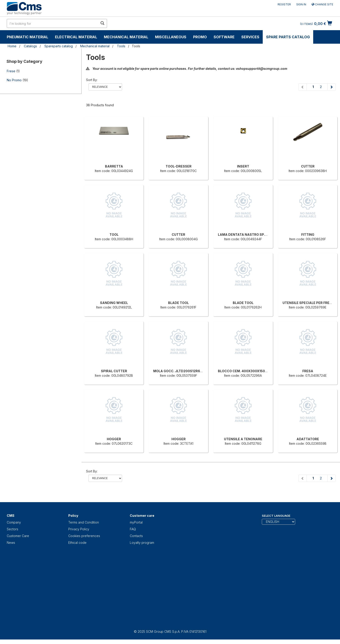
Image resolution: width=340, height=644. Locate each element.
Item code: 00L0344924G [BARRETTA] (114, 171)
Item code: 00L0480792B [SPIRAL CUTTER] (114, 375)
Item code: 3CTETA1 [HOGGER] (178, 443)
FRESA (308, 371)
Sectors (13, 529)
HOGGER (114, 439)
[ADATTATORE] (308, 414)
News (11, 543)
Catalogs (30, 46)
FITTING (308, 235)
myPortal (136, 522)
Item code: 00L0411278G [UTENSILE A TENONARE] (243, 443)
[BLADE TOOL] (178, 278)
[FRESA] (308, 346)
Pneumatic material (27, 37)
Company (14, 522)
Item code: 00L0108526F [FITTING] (308, 239)
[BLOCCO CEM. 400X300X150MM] (243, 346)
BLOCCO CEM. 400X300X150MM (244, 371)
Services (250, 37)
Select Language (276, 516)
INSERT (243, 166)
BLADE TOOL (178, 303)
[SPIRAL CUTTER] (114, 346)
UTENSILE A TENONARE (243, 439)
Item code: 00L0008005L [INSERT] (243, 171)
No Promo (14, 80)
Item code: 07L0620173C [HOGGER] (114, 443)
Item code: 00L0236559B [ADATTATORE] (308, 443)
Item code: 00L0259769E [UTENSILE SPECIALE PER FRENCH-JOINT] (308, 307)
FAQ (133, 529)
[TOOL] (114, 210)
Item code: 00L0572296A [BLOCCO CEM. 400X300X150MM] (243, 375)
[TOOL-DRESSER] (178, 142)
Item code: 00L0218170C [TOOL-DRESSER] (178, 171)
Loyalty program (142, 543)
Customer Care (18, 536)
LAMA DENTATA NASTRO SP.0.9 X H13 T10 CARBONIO (261, 235)
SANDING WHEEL (114, 303)
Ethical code (77, 543)
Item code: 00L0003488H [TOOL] (114, 239)
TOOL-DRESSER (179, 166)
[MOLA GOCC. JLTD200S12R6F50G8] (178, 346)
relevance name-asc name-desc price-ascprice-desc (105, 87)
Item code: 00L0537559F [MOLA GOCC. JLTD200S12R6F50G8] (179, 375)
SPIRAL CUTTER (114, 371)
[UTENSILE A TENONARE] (243, 414)
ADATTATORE (308, 439)
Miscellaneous (171, 37)
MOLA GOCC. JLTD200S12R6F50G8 (182, 371)
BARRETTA (114, 166)
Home (12, 46)
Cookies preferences (84, 536)
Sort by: (92, 80)
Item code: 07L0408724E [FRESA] (308, 375)
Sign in (301, 4)
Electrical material (76, 37)
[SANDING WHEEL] (114, 278)
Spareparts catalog (59, 46)
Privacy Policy (79, 529)
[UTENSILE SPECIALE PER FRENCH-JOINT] (308, 278)
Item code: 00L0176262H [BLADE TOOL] (243, 307)
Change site (322, 4)
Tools (121, 46)
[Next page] (331, 87)
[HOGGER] (114, 414)
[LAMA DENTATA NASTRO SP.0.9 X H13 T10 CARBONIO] (243, 210)
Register (284, 4)
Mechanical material (126, 37)
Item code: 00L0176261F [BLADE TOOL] (178, 307)
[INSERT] (243, 142)
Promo (200, 37)
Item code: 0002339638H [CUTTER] (308, 171)
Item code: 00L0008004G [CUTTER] (179, 239)
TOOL (114, 235)
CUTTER (308, 166)
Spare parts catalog (288, 37)
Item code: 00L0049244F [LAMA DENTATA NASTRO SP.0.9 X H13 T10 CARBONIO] (243, 239)
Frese (11, 71)
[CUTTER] (308, 142)
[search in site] (52, 23)
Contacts (136, 536)
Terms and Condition (84, 522)
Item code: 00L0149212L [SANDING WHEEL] (114, 307)
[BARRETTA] (114, 142)
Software (224, 37)
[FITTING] (308, 210)
